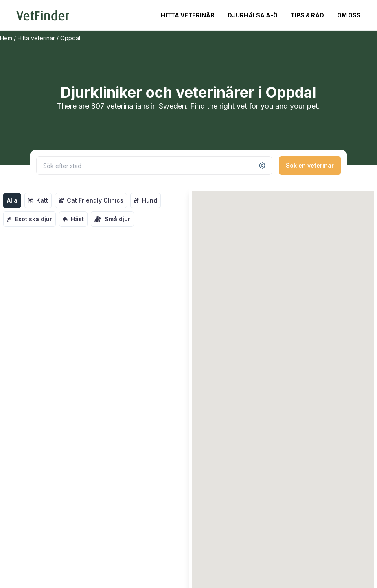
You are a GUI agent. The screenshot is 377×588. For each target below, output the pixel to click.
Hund (146, 200)
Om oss (349, 15)
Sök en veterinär (310, 165)
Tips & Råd (307, 15)
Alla (12, 200)
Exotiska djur (30, 219)
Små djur (112, 219)
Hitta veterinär (188, 15)
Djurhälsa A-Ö (253, 15)
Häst (73, 219)
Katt (38, 200)
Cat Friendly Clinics (91, 200)
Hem (6, 38)
